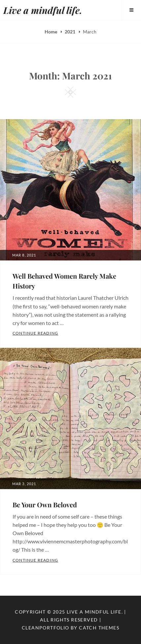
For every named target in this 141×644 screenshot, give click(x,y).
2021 (70, 32)
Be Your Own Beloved (45, 505)
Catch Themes (99, 628)
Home (51, 32)
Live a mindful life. (43, 10)
